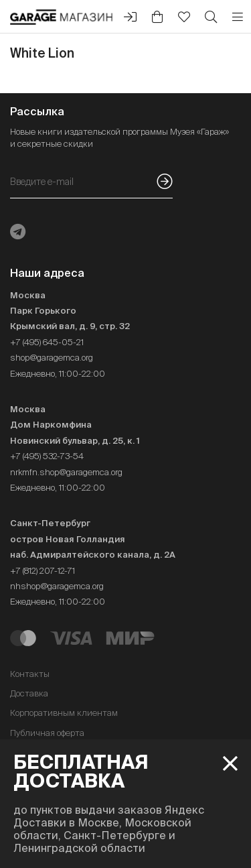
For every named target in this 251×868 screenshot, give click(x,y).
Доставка (29, 693)
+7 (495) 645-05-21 (47, 342)
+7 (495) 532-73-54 (47, 456)
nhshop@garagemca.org (57, 586)
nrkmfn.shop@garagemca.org (66, 472)
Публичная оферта (47, 733)
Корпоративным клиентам (64, 713)
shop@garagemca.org (52, 358)
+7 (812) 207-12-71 (43, 571)
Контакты (30, 674)
